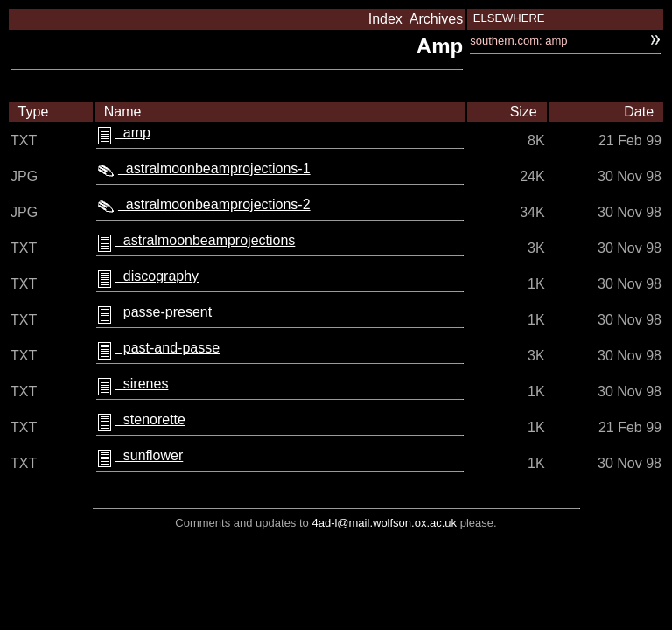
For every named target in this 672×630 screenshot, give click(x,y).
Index (385, 19)
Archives (436, 19)
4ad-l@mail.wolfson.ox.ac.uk (385, 523)
